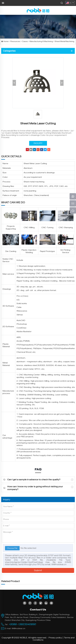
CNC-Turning (47, 228)
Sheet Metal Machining (64, 41)
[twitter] (41, 603)
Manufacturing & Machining (41, 41)
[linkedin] (46, 603)
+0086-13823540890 (22, 624)
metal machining (37, 182)
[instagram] (25, 603)
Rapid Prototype (47, 251)
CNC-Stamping (66, 228)
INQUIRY (38, 143)
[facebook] (35, 603)
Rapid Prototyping (27, 273)
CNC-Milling (29, 228)
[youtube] (51, 603)
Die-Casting (11, 251)
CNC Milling (24, 381)
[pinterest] (30, 603)
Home (6, 41)
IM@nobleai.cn (59, 564)
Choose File (12, 548)
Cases (25, 41)
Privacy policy (55, 638)
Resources (15, 41)
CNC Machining (26, 270)
